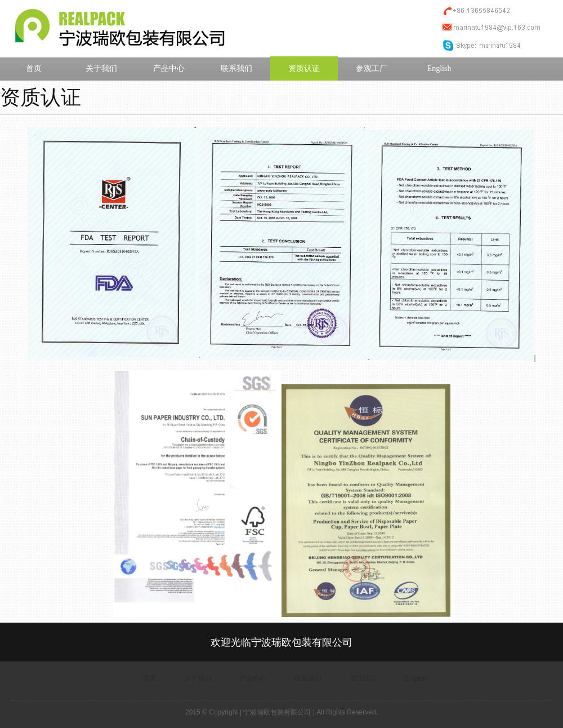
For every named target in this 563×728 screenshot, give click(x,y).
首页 (34, 68)
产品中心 (169, 68)
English (439, 68)
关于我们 (101, 68)
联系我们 (236, 68)
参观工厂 (372, 68)
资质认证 (304, 68)
